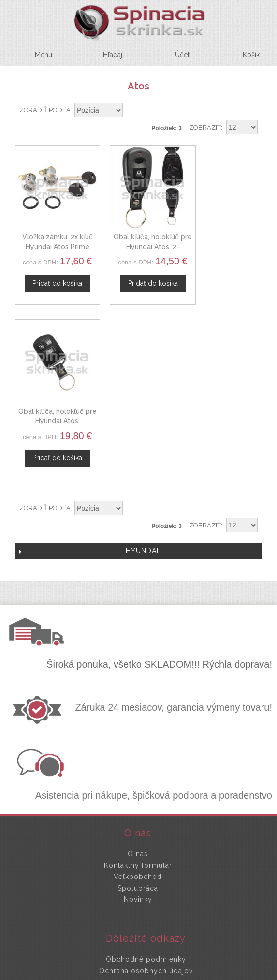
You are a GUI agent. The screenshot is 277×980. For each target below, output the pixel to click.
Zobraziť (205, 127)
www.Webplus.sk (165, 973)
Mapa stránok (146, 810)
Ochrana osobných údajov (146, 787)
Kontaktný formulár (138, 682)
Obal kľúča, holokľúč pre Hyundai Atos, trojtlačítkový (224, 237)
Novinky (138, 716)
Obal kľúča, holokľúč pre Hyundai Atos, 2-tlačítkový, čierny (138, 237)
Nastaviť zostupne (131, 111)
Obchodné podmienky (146, 776)
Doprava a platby (146, 799)
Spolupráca (138, 704)
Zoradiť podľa (45, 110)
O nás (138, 670)
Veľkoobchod (138, 693)
